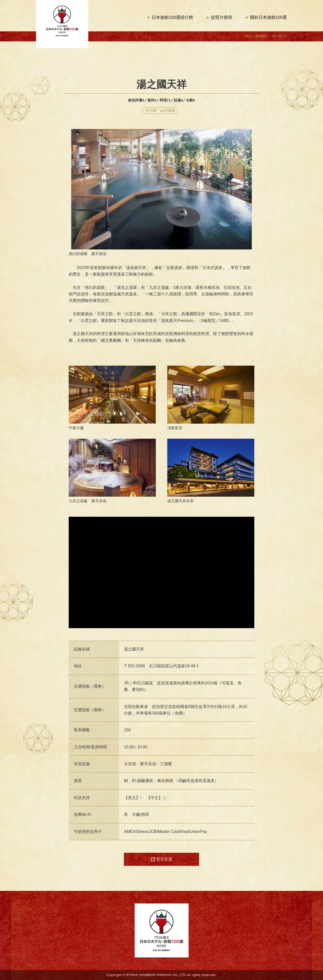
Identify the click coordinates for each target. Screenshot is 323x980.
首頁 (248, 36)
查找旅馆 (261, 36)
